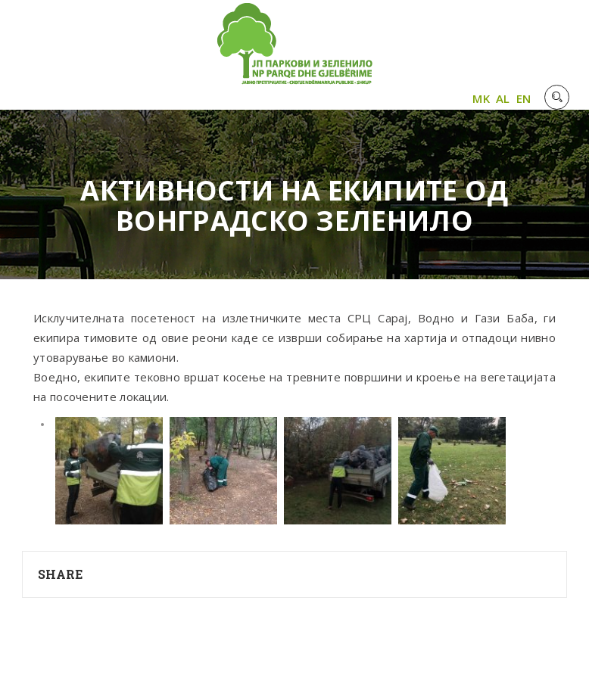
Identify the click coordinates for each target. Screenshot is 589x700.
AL (503, 98)
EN (524, 98)
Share (61, 574)
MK (481, 98)
